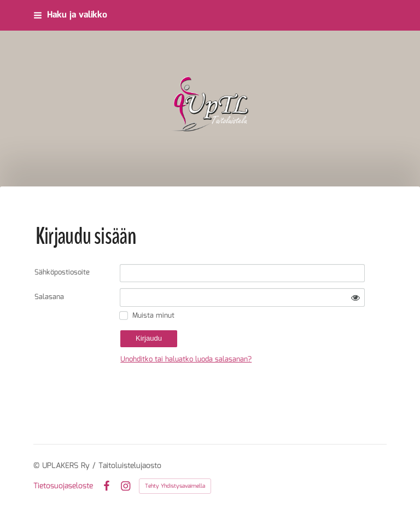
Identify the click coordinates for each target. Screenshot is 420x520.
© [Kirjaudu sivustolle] (38, 466)
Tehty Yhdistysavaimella (175, 486)
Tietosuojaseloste (63, 486)
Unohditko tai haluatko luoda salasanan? (186, 360)
